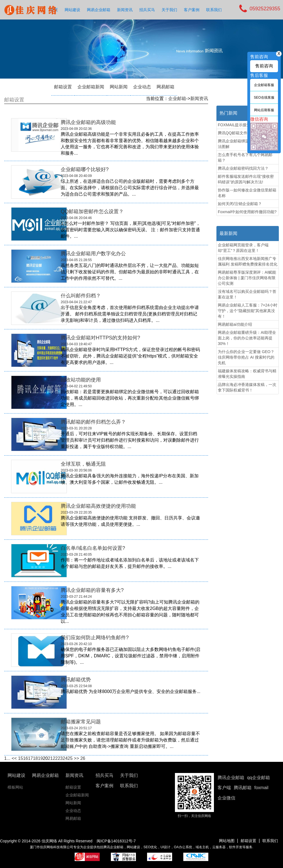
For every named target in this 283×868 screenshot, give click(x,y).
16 (26, 758)
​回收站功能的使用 (81, 380)
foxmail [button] (261, 788)
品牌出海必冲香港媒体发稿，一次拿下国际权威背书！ (247, 387)
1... (7, 758)
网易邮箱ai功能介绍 (235, 324)
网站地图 (227, 841)
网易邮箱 (165, 87)
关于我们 (169, 10)
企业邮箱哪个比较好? (85, 169)
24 (65, 758)
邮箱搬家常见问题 (81, 722)
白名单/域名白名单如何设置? (93, 548)
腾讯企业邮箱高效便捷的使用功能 (98, 506)
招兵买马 (147, 10)
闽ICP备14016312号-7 (116, 841)
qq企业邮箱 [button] (258, 778)
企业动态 (142, 87)
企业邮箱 (177, 99)
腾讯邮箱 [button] (243, 788)
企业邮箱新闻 (91, 87)
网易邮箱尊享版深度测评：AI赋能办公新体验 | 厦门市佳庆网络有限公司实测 (247, 278)
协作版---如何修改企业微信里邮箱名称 (247, 193)
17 (30, 758)
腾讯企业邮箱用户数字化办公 (93, 254)
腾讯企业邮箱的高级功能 (88, 122)
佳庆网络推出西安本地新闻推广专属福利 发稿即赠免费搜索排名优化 (248, 261)
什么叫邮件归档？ (81, 296)
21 (50, 758)
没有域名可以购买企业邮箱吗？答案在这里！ (247, 294)
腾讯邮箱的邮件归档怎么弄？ (93, 422)
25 (70, 758)
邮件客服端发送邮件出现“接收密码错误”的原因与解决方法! (246, 179)
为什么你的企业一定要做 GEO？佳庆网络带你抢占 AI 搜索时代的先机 (246, 357)
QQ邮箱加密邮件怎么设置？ (92, 211)
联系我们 (214, 10)
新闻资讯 (125, 10)
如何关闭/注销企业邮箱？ (240, 204)
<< (14, 758)
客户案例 (192, 10)
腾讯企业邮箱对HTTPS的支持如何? (100, 338)
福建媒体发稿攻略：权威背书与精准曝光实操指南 (247, 374)
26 (83, 758)
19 (40, 758)
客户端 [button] (224, 788)
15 (21, 758)
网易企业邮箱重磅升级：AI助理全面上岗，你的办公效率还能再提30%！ (247, 338)
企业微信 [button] (226, 798)
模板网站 (15, 787)
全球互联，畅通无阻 (83, 464)
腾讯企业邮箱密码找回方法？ (243, 168)
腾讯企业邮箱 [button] (231, 778)
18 (35, 758)
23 (60, 758)
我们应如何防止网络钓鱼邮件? (95, 638)
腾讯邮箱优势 (76, 680)
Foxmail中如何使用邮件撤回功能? (247, 212)
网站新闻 (119, 87)
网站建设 (72, 10)
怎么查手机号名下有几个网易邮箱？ (245, 157)
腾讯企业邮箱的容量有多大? (92, 590)
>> (76, 758)
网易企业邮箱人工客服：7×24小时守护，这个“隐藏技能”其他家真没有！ (248, 311)
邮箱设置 (63, 87)
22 (55, 758)
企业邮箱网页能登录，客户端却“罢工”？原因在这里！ (243, 248)
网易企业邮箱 (99, 10)
